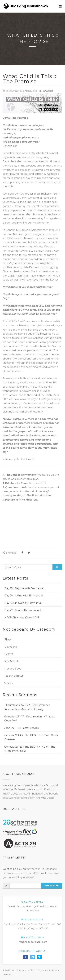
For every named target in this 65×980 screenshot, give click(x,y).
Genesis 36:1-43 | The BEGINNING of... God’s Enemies (31, 737)
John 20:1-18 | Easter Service (22, 728)
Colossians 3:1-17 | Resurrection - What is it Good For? (30, 719)
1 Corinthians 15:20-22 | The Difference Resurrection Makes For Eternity (27, 707)
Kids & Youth (12, 661)
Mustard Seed (13, 669)
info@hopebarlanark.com (33, 942)
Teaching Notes (14, 676)
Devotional (48, 91)
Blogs (8, 640)
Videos (8, 683)
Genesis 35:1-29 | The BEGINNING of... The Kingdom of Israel (30, 749)
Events (9, 654)
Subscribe (52, 886)
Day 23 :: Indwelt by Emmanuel (23, 603)
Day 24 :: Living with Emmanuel (23, 596)
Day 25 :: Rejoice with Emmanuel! (24, 588)
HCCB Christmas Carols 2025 (22, 618)
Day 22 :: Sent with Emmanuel (23, 610)
